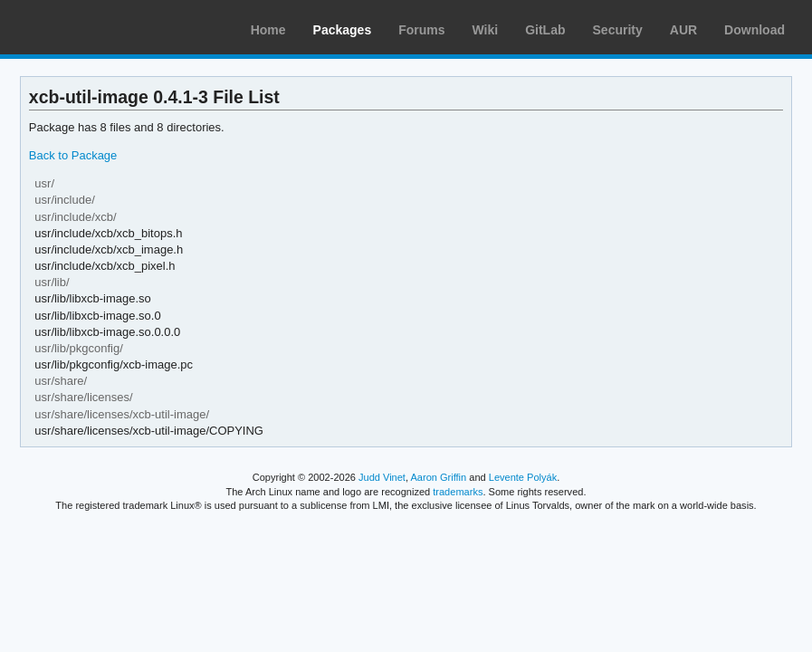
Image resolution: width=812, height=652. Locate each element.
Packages (343, 30)
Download (755, 30)
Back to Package (73, 155)
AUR (683, 30)
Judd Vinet (382, 477)
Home (268, 30)
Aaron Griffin (438, 477)
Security (618, 30)
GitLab (545, 30)
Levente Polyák (523, 477)
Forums (421, 30)
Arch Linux (100, 27)
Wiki (486, 30)
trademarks (458, 492)
